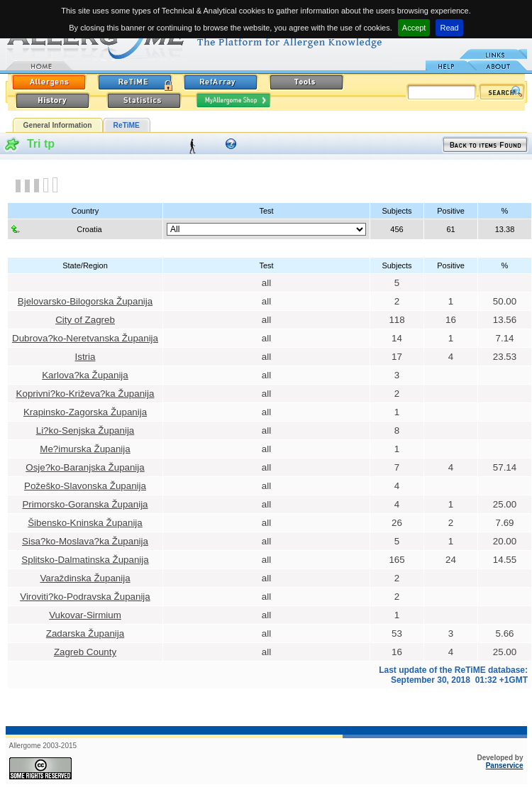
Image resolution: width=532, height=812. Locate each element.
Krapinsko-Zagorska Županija (85, 412)
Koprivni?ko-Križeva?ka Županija (85, 394)
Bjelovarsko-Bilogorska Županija (85, 301)
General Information (58, 125)
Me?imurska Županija (85, 449)
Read (449, 28)
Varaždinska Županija (85, 578)
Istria (85, 357)
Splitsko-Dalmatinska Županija (85, 560)
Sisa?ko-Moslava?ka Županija (85, 541)
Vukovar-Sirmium (85, 615)
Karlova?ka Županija (85, 375)
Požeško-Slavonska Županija (85, 486)
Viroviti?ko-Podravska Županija (85, 597)
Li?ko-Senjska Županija (85, 430)
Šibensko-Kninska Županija (85, 523)
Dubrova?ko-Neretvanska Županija (85, 338)
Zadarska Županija (85, 633)
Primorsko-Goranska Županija (85, 504)
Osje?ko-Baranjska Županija (85, 467)
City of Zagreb (85, 320)
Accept (414, 28)
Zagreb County (85, 652)
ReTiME (127, 125)
